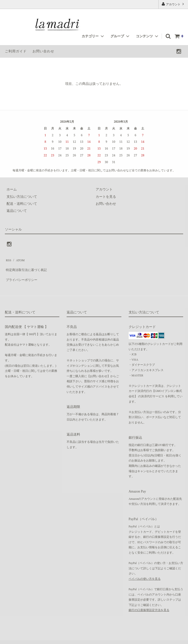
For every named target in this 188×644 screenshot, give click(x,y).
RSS (8, 259)
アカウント (173, 4)
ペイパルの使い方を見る (145, 571)
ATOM (18, 259)
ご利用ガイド (16, 51)
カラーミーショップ (16, 638)
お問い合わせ (43, 51)
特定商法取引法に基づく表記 (27, 266)
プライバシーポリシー (22, 273)
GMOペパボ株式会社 (77, 638)
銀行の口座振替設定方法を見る (149, 602)
